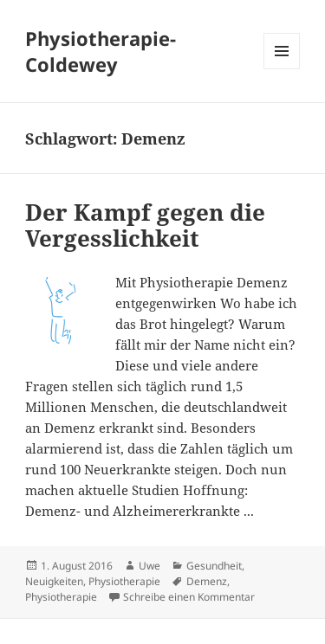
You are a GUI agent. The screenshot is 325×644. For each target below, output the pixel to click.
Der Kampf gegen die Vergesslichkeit (145, 225)
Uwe (149, 566)
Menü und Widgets (282, 69)
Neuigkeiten (54, 581)
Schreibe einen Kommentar (189, 597)
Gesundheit (214, 566)
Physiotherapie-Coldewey (101, 51)
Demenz (207, 581)
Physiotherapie (124, 581)
